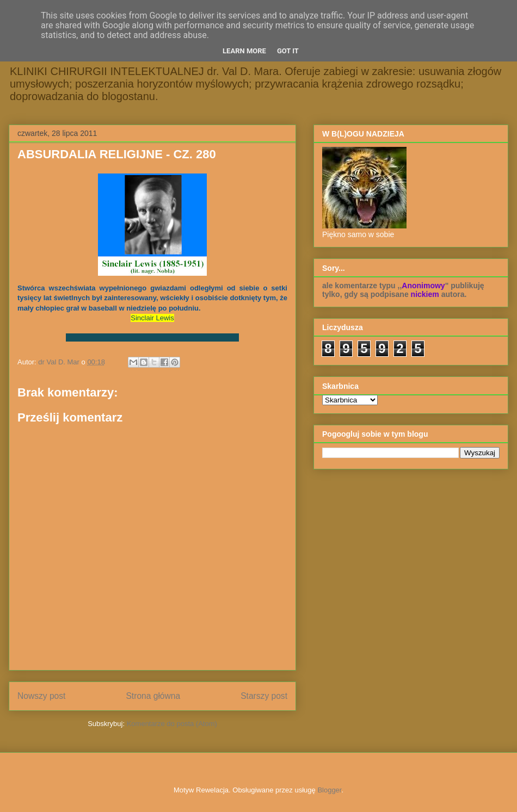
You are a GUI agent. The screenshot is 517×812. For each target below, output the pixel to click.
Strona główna (153, 696)
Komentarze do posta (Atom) (172, 724)
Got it (288, 51)
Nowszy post (41, 696)
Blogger (329, 790)
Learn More (244, 51)
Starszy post (264, 696)
